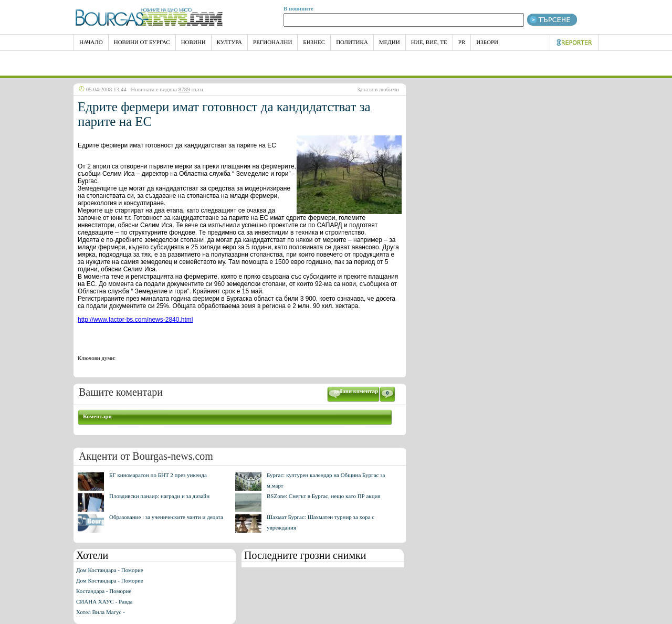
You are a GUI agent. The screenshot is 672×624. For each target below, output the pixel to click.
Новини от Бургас (142, 42)
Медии (390, 42)
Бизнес (314, 42)
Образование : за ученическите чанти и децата (166, 517)
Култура (229, 42)
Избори (487, 42)
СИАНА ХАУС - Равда (104, 601)
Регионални (272, 42)
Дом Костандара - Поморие (110, 570)
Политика (352, 42)
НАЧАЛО (91, 42)
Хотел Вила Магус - (101, 612)
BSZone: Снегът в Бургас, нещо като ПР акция (324, 496)
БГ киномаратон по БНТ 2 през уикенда (158, 475)
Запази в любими (378, 89)
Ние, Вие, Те (429, 42)
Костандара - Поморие (104, 591)
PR (462, 42)
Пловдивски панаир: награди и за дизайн (159, 496)
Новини (193, 42)
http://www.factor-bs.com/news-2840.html (135, 320)
